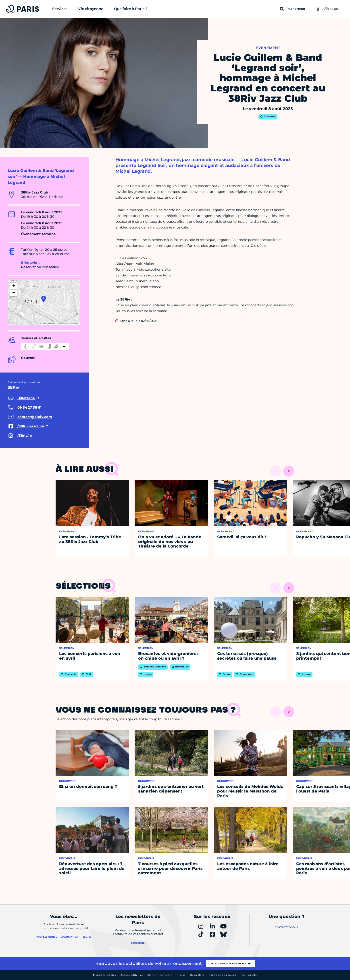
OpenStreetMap (64, 324)
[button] (44, 299)
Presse (181, 975)
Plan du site (249, 975)
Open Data (197, 975)
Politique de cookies (222, 975)
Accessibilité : (146, 975)
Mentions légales (105, 975)
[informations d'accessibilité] (45, 346)
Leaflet (44, 324)
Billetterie (29, 263)
